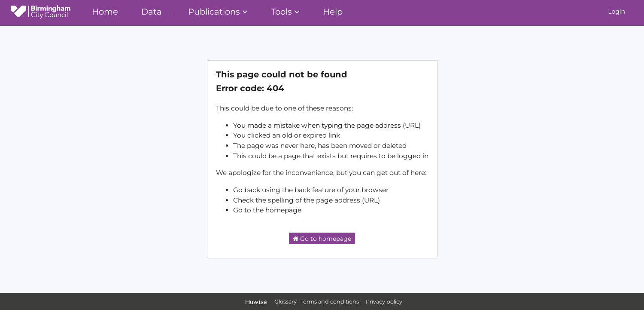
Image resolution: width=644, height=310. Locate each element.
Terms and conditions (330, 302)
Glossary (286, 302)
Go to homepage (322, 239)
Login (617, 12)
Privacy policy (384, 302)
